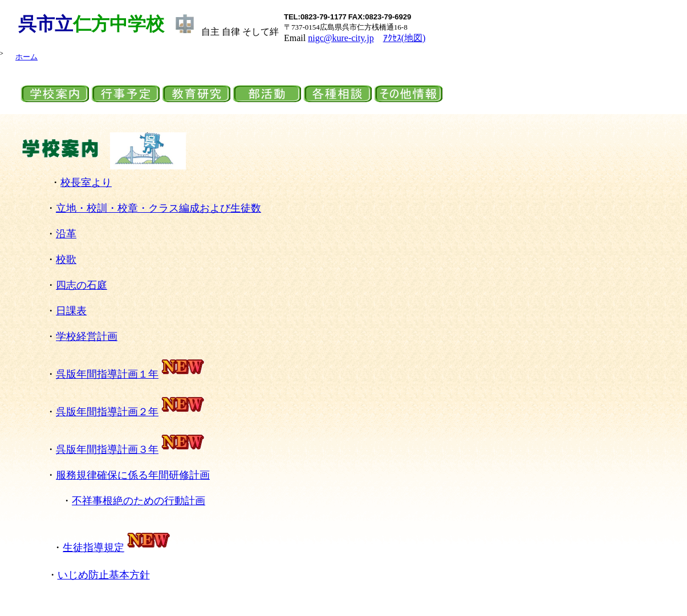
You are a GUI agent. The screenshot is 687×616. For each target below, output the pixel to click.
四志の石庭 (82, 285)
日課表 (71, 311)
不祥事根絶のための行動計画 (139, 501)
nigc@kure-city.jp (341, 38)
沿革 (66, 234)
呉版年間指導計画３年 (131, 449)
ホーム (27, 57)
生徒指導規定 (94, 548)
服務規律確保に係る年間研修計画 (133, 475)
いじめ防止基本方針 (104, 575)
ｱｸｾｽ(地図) (405, 38)
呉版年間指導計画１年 (131, 374)
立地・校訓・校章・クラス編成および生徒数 (158, 208)
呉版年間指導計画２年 (107, 412)
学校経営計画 (87, 337)
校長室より (86, 183)
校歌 (66, 260)
